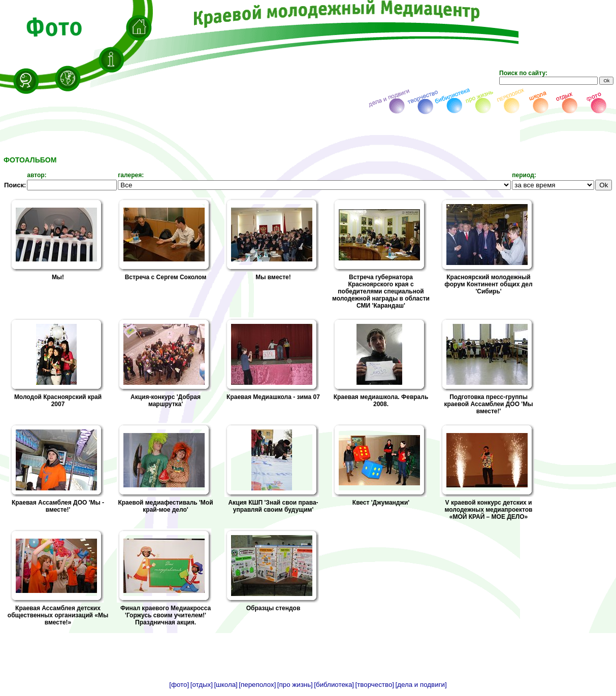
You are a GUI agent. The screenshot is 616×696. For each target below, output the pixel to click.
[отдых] (202, 685)
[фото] (179, 685)
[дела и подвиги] (421, 685)
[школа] (225, 685)
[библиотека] (334, 685)
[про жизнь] (295, 685)
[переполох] (257, 685)
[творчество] (375, 685)
